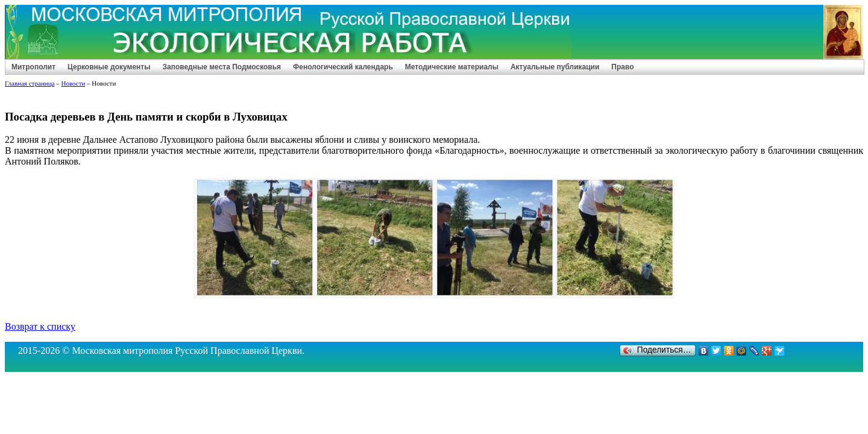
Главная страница (30, 83)
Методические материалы (452, 67)
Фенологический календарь (343, 67)
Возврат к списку (40, 326)
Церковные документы (109, 67)
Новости (73, 83)
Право (622, 67)
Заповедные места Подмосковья (222, 67)
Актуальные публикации (555, 67)
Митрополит (33, 67)
